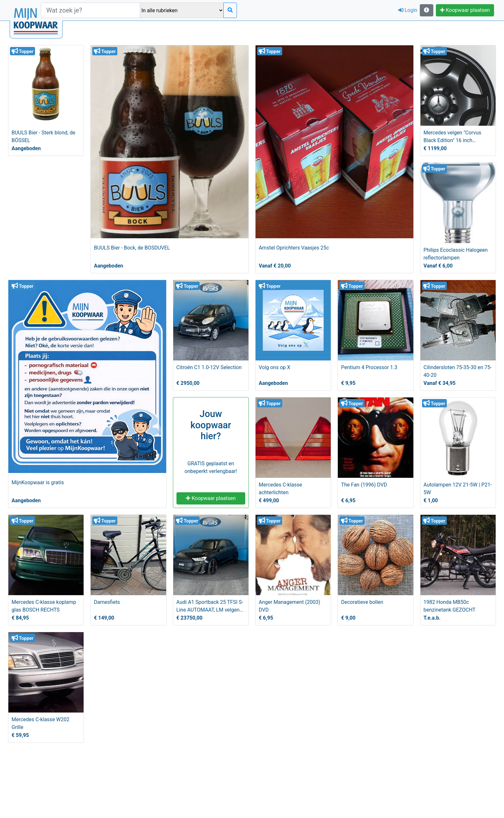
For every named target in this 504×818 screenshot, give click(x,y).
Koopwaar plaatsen (465, 10)
